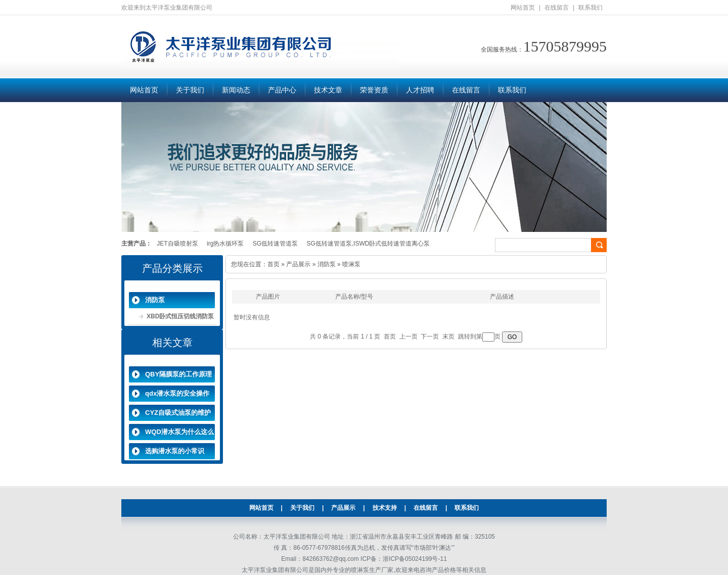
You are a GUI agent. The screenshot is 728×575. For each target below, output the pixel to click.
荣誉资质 (374, 90)
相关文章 (172, 343)
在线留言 (557, 8)
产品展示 (298, 264)
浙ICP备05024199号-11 (415, 559)
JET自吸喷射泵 (177, 244)
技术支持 (385, 508)
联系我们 (590, 8)
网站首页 (523, 8)
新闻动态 (236, 90)
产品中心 (282, 90)
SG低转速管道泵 (275, 244)
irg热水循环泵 (225, 244)
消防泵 (155, 300)
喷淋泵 (351, 264)
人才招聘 (420, 90)
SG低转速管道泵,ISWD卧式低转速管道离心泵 (368, 244)
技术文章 (328, 90)
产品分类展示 (172, 268)
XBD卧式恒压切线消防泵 (180, 316)
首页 (274, 264)
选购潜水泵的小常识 (175, 451)
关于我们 (190, 90)
